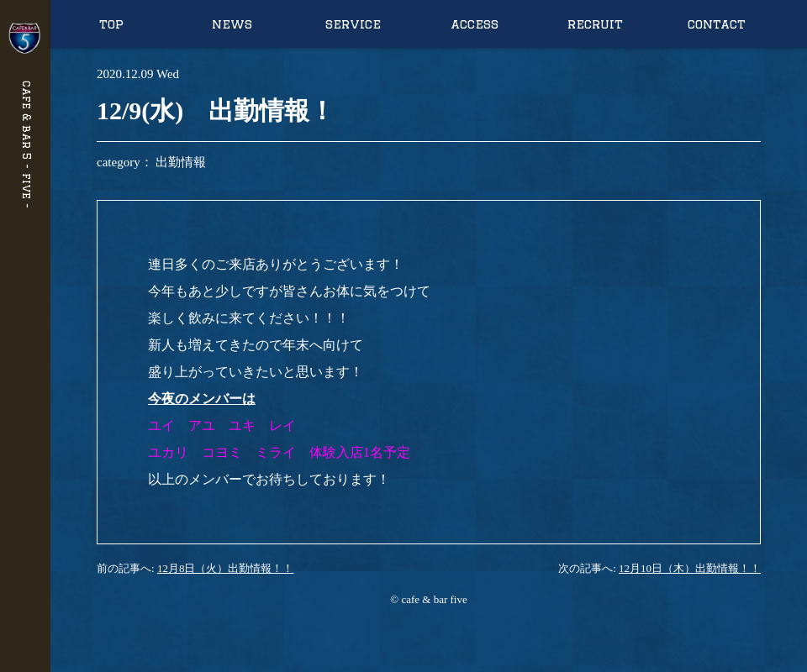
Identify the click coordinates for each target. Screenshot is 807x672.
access (475, 24)
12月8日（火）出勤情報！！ (226, 568)
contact (717, 24)
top (111, 24)
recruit (595, 24)
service (353, 24)
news (232, 24)
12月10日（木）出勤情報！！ (690, 568)
